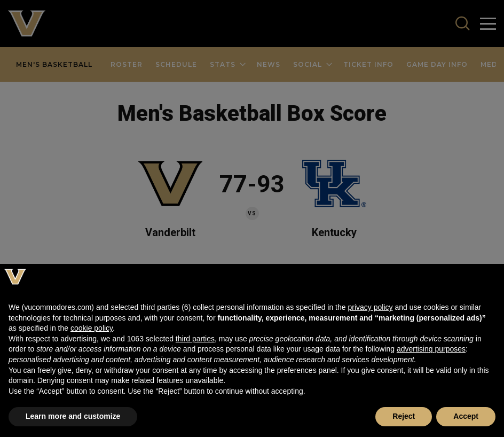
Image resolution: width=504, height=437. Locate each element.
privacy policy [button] (370, 307)
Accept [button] (466, 416)
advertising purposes (431, 349)
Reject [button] (404, 416)
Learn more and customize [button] (73, 416)
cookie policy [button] (92, 328)
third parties (195, 339)
